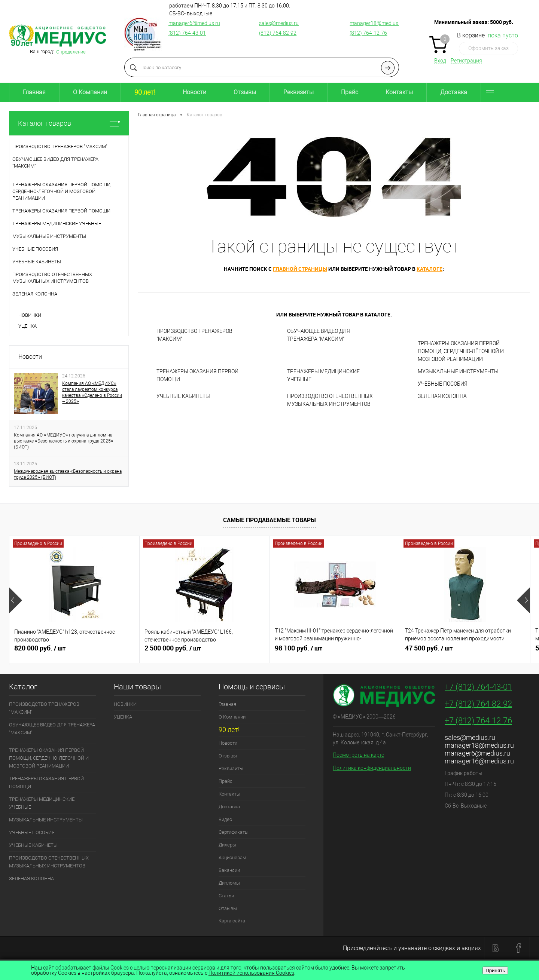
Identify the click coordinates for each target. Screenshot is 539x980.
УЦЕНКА (28, 326)
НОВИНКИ (30, 315)
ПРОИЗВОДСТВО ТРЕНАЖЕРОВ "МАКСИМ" (194, 335)
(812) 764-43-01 (187, 33)
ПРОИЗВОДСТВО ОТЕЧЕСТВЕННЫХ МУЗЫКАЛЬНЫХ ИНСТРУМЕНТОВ (330, 400)
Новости (194, 92)
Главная (34, 92)
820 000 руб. (74, 651)
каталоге (430, 269)
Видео (225, 819)
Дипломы (229, 883)
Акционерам (232, 857)
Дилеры (227, 845)
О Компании (90, 92)
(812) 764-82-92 (278, 33)
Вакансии (229, 870)
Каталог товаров (69, 123)
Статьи (226, 896)
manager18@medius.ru (377, 23)
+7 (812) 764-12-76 (478, 721)
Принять (495, 970)
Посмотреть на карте (358, 755)
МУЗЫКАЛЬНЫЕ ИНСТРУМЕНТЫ (458, 371)
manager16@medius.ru (479, 761)
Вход (440, 61)
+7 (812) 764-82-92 (478, 704)
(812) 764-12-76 (368, 33)
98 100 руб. (335, 651)
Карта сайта (232, 921)
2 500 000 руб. (205, 651)
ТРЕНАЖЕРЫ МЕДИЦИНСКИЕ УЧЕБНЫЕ (323, 375)
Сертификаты (234, 832)
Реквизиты (299, 92)
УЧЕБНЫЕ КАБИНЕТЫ (183, 396)
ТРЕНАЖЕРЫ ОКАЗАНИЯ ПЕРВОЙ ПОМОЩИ (197, 375)
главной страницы (300, 269)
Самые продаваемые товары (269, 520)
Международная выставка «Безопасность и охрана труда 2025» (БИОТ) (68, 474)
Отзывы (245, 92)
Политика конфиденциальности (372, 768)
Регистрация (466, 61)
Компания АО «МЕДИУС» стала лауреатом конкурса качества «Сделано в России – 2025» (92, 392)
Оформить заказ (488, 48)
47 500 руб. (465, 651)
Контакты (399, 92)
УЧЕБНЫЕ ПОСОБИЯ (443, 384)
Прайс (350, 92)
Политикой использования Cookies (251, 973)
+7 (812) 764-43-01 (478, 687)
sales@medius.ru (279, 23)
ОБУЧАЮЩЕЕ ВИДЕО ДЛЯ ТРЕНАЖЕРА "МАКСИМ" (319, 335)
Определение (71, 52)
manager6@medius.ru (194, 23)
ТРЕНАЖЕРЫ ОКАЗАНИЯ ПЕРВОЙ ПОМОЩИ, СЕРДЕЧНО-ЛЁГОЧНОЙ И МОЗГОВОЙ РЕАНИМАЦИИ (461, 351)
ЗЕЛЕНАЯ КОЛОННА (442, 396)
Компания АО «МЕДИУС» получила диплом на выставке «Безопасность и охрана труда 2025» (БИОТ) (63, 441)
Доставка (454, 92)
